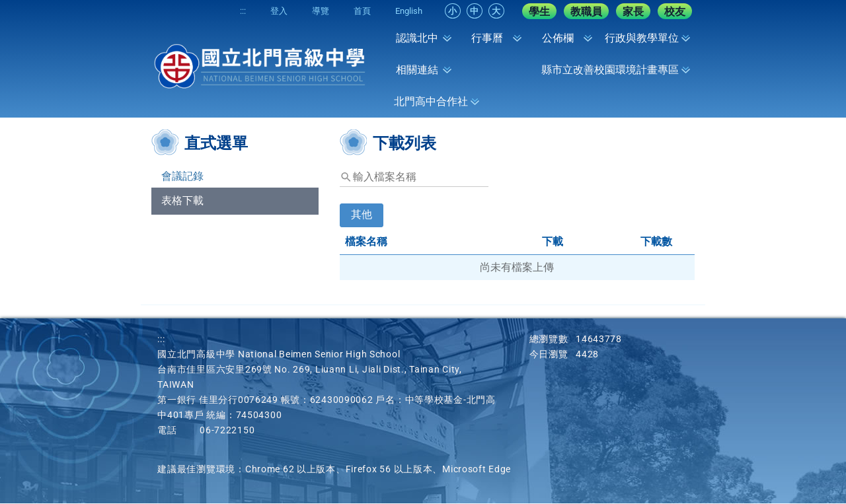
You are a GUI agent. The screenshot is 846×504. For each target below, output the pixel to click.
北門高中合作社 (431, 101)
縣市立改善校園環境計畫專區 (610, 70)
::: (234, 11)
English (408, 11)
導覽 (316, 11)
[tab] (362, 224)
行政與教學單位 (642, 38)
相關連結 (417, 70)
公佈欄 (558, 38)
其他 (362, 215)
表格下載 (182, 201)
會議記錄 (182, 177)
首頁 (360, 11)
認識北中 (417, 38)
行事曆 (487, 38)
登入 (272, 11)
